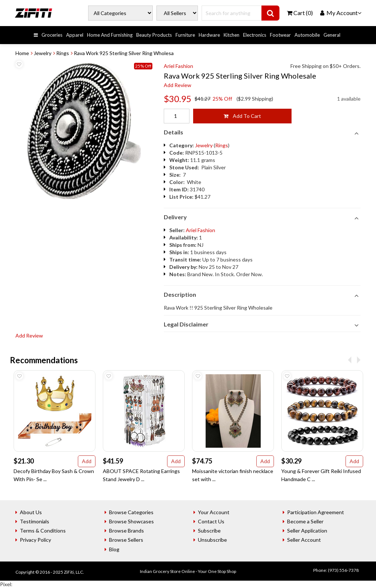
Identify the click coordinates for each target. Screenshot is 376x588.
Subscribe (209, 531)
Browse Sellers (126, 540)
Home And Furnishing (110, 35)
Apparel (75, 35)
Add (87, 461)
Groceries (52, 35)
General (332, 35)
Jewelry (43, 53)
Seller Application (307, 531)
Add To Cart (242, 116)
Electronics (255, 35)
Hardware (209, 35)
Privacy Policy (35, 540)
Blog (114, 549)
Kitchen (232, 35)
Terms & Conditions (43, 531)
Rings (63, 53)
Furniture (185, 35)
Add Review (178, 85)
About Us (31, 512)
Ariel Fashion (178, 66)
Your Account (214, 512)
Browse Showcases (131, 521)
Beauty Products (154, 35)
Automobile (307, 35)
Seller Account (304, 540)
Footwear (280, 35)
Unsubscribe (212, 540)
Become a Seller (305, 521)
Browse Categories (131, 512)
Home (22, 53)
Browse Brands (126, 531)
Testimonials (35, 521)
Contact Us (211, 521)
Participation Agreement (316, 512)
